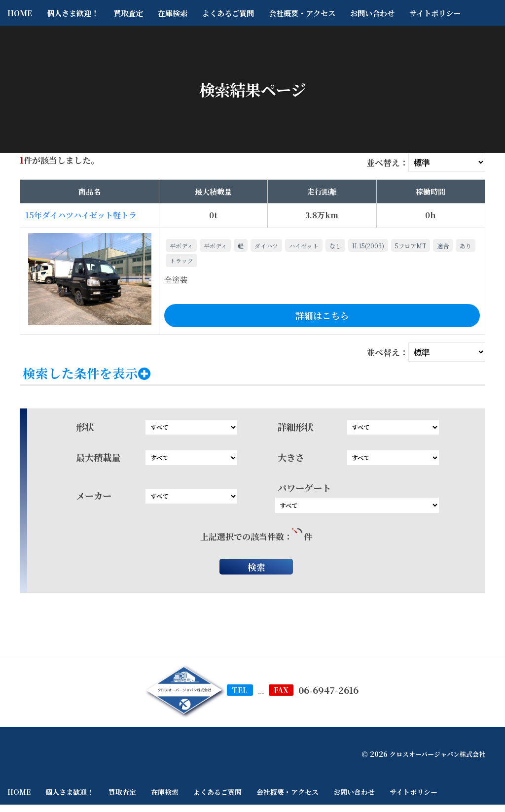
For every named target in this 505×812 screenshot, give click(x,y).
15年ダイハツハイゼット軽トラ (81, 215)
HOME (20, 13)
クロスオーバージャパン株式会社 (434, 761)
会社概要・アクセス (302, 13)
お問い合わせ (372, 13)
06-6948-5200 (261, 697)
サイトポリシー (435, 13)
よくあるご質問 (228, 13)
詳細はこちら (322, 315)
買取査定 (128, 13)
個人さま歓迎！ (73, 13)
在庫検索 (173, 13)
